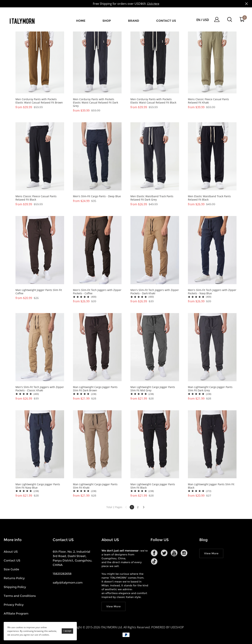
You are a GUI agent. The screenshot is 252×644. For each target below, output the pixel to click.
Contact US (12, 560)
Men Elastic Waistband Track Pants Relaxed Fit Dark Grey (152, 198)
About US (11, 552)
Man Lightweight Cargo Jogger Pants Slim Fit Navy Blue (38, 486)
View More (113, 606)
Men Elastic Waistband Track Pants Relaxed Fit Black (209, 198)
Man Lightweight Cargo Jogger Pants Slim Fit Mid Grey (153, 389)
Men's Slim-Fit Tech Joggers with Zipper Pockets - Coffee (97, 292)
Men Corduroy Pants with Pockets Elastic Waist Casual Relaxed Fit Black (153, 101)
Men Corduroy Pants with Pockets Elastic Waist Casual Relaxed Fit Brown (39, 101)
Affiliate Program (16, 614)
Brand (134, 21)
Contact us (166, 21)
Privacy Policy (14, 605)
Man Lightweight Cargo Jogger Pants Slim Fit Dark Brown (95, 389)
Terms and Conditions (20, 596)
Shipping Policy (15, 587)
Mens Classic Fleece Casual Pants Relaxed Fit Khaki (208, 101)
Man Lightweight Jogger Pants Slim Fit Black (211, 486)
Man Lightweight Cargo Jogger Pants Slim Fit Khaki (95, 486)
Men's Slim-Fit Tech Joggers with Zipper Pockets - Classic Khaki (40, 389)
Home (81, 21)
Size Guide (11, 569)
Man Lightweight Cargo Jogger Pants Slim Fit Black (153, 486)
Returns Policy (14, 578)
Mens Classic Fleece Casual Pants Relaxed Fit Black (36, 198)
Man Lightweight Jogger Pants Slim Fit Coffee (39, 292)
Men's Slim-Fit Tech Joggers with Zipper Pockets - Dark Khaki (155, 292)
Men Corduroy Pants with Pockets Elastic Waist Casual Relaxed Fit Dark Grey (96, 103)
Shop (107, 21)
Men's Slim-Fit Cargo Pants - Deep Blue (97, 196)
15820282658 (62, 574)
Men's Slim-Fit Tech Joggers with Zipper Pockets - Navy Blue (212, 292)
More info (13, 540)
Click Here (153, 4)
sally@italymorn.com (68, 583)
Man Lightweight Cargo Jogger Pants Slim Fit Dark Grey (210, 389)
